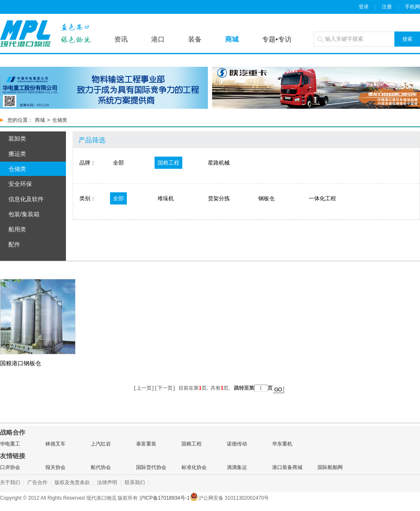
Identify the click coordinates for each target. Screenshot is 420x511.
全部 (118, 163)
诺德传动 (237, 444)
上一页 (144, 388)
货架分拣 (219, 198)
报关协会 (55, 467)
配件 (14, 244)
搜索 (407, 39)
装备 (195, 39)
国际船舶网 (330, 467)
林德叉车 (55, 444)
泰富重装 (146, 444)
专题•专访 (277, 39)
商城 (232, 39)
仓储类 (17, 169)
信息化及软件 (26, 199)
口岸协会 (10, 467)
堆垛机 (166, 198)
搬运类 (17, 154)
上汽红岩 (101, 444)
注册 (387, 7)
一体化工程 (322, 198)
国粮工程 (168, 163)
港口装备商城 (287, 467)
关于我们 (10, 482)
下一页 (165, 388)
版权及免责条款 (72, 482)
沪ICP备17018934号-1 (165, 498)
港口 (158, 39)
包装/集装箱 (24, 214)
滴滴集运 (237, 467)
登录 (364, 7)
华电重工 (10, 444)
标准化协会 (194, 467)
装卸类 (17, 139)
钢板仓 (266, 198)
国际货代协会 (151, 467)
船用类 (17, 229)
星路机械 (219, 163)
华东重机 (282, 444)
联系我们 (135, 482)
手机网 (412, 7)
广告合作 (37, 482)
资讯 (121, 39)
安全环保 (20, 184)
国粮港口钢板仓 (21, 363)
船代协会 (101, 467)
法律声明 (107, 482)
